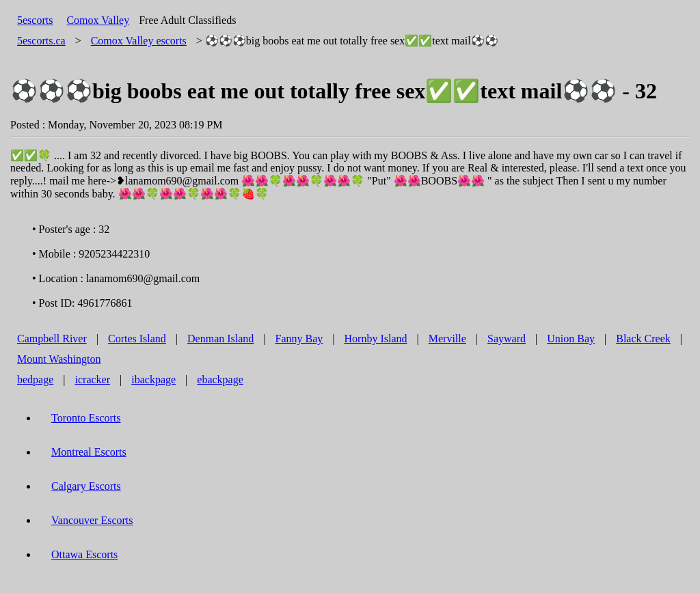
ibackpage (153, 380)
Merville (447, 339)
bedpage (35, 380)
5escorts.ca (41, 41)
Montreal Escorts (89, 452)
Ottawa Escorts (84, 554)
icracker (93, 380)
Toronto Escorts (86, 418)
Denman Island (220, 339)
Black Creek (643, 339)
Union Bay (571, 339)
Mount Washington (59, 359)
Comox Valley (98, 20)
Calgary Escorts (86, 486)
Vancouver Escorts (92, 520)
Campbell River (52, 339)
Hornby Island (376, 339)
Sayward (507, 339)
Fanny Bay (299, 339)
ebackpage (220, 380)
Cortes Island (137, 339)
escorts (139, 41)
